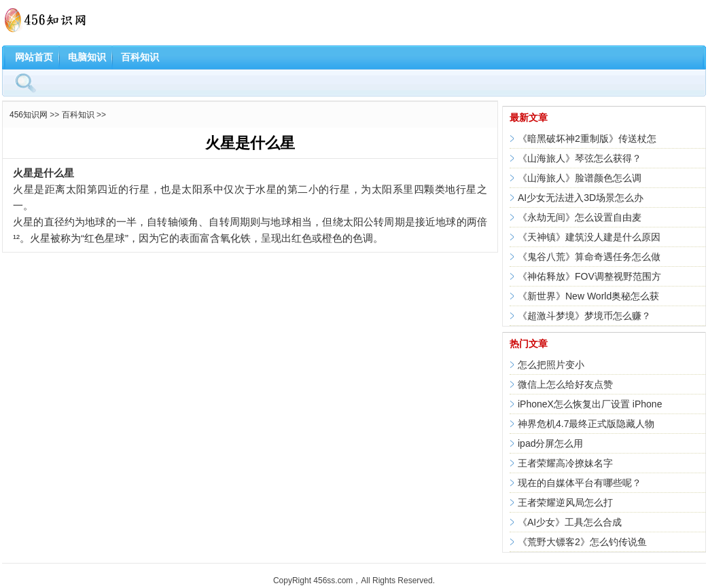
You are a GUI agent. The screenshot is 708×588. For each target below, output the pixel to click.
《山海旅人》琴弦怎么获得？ (580, 158)
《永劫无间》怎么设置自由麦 (580, 217)
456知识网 (29, 115)
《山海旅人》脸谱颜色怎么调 (580, 178)
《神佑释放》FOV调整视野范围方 (589, 276)
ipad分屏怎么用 (550, 443)
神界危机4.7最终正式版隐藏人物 (586, 424)
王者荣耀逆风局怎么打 (565, 502)
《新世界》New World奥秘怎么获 (588, 296)
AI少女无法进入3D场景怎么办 (581, 198)
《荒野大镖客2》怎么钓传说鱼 (582, 542)
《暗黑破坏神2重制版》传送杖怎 (587, 139)
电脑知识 (87, 57)
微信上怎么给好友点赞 (565, 384)
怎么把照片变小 (551, 365)
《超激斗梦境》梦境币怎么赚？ (584, 316)
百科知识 (140, 57)
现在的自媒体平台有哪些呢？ (580, 483)
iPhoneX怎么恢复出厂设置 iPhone (590, 404)
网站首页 (34, 57)
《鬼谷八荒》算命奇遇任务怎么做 (589, 257)
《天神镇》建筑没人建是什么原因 (589, 237)
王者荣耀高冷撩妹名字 (565, 463)
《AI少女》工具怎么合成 (570, 522)
